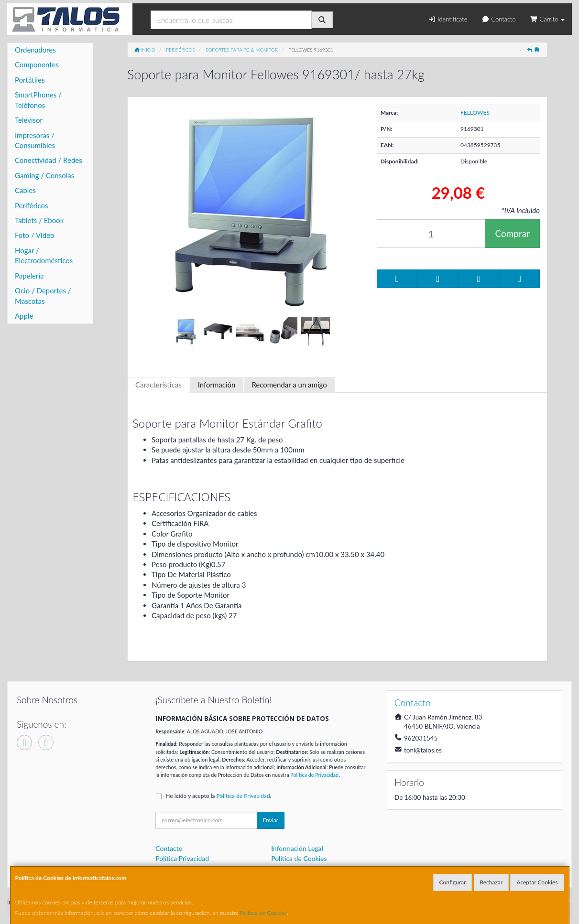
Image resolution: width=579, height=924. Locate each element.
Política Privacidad (182, 858)
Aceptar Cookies (537, 882)
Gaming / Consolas (44, 175)
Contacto (498, 19)
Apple (24, 316)
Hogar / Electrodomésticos (44, 255)
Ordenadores (35, 50)
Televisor (29, 120)
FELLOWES (475, 113)
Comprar (512, 233)
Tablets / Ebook (39, 220)
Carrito (547, 19)
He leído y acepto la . (218, 796)
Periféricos (32, 205)
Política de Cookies (263, 913)
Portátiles (30, 80)
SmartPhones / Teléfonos (38, 100)
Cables (25, 190)
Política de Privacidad (314, 775)
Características (158, 385)
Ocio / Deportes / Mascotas (43, 295)
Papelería (29, 276)
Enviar (271, 820)
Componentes (37, 64)
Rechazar (492, 882)
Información (217, 385)
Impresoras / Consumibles (35, 140)
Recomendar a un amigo (289, 385)
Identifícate (448, 19)
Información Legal (297, 848)
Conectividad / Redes (49, 160)
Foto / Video (35, 235)
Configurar (453, 882)
